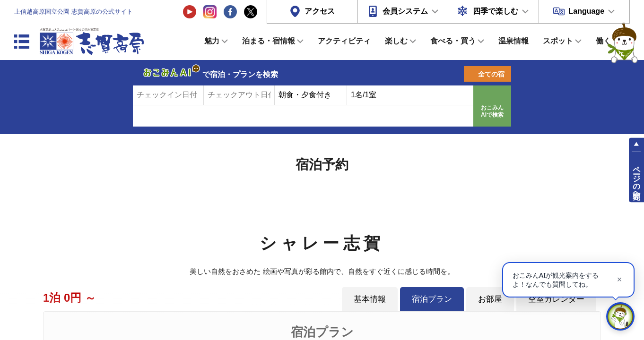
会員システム (405, 11)
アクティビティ (344, 41)
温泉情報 (513, 41)
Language (586, 11)
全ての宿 (491, 74)
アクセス (320, 11)
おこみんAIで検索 (492, 111)
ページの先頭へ (637, 178)
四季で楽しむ (496, 11)
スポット (558, 41)
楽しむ (396, 41)
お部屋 (490, 299)
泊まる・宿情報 (269, 41)
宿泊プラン (432, 299)
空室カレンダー (556, 299)
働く (603, 41)
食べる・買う (453, 41)
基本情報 (370, 299)
